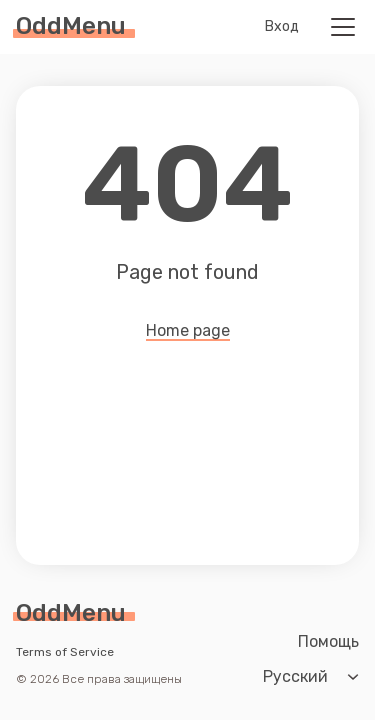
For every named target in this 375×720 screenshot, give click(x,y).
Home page (188, 331)
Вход (282, 27)
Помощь (328, 642)
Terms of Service (65, 652)
